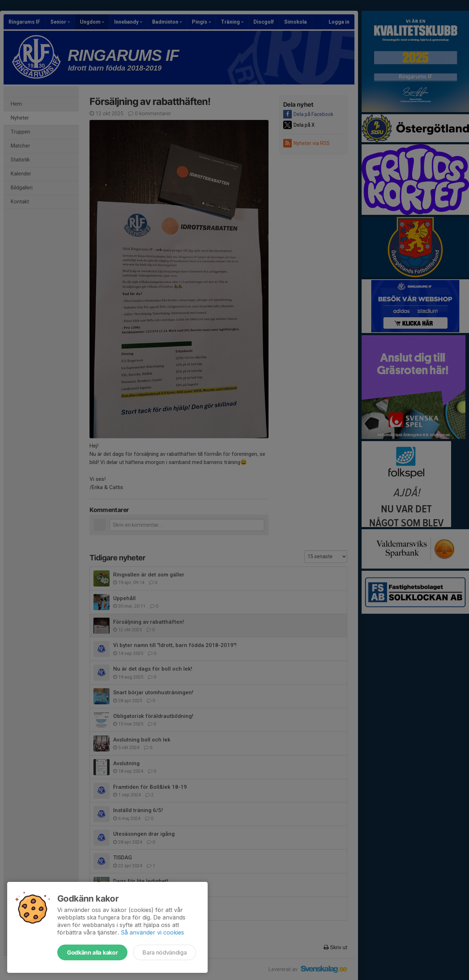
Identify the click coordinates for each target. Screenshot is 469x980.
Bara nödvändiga (165, 952)
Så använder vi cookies (152, 932)
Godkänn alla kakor (92, 952)
